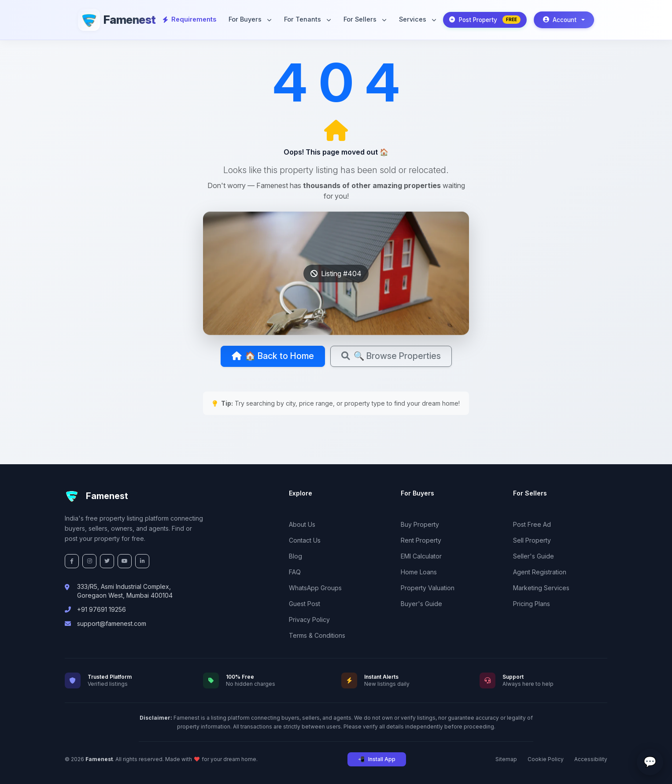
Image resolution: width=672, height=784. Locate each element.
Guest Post (305, 604)
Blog (295, 556)
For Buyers (250, 20)
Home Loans (419, 572)
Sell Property (532, 540)
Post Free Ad (532, 524)
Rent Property (421, 540)
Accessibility (591, 759)
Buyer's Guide (421, 604)
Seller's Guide (534, 556)
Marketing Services (541, 588)
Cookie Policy (546, 759)
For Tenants (307, 20)
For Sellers (365, 20)
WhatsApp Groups (315, 588)
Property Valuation (428, 588)
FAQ (295, 572)
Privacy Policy (309, 619)
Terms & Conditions (317, 635)
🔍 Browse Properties (392, 356)
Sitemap (506, 759)
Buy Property (420, 524)
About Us (302, 524)
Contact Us (305, 540)
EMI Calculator (421, 556)
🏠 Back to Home (272, 356)
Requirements (189, 20)
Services (417, 20)
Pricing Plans (532, 604)
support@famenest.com (112, 623)
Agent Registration (540, 572)
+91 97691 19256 (102, 609)
